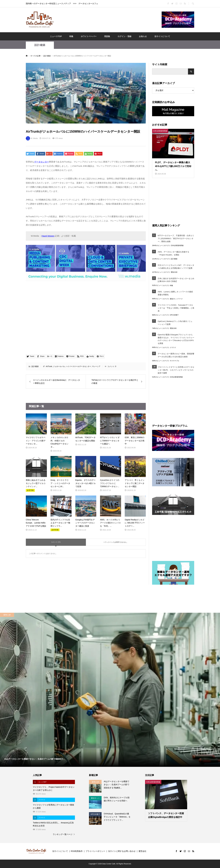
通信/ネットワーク (176, 299)
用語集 (107, 36)
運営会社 (142, 851)
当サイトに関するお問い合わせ (122, 851)
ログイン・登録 (124, 36)
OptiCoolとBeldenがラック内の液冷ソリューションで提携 (175, 323)
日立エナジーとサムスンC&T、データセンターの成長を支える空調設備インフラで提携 (176, 267)
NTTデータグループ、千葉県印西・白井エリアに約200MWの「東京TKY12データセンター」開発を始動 (176, 239)
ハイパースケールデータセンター (78, 366)
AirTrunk (49, 366)
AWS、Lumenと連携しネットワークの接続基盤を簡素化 (175, 293)
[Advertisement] (108, 20)
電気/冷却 (174, 272)
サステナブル (175, 361)
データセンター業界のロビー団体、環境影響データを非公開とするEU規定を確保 (176, 355)
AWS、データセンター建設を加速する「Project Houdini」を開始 (173, 253)
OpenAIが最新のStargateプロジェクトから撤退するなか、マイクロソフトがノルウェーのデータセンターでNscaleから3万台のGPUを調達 (176, 339)
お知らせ (143, 36)
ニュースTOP (56, 36)
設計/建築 (40, 45)
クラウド (173, 347)
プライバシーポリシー (95, 851)
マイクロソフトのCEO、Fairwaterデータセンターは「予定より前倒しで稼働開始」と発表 (176, 308)
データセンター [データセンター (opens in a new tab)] (42, 162)
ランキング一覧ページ (63, 834)
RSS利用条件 (77, 851)
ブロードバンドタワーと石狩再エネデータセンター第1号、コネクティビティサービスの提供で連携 (176, 370)
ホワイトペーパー (89, 36)
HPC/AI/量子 (174, 315)
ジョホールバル (59, 366)
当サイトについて (162, 36)
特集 (71, 36)
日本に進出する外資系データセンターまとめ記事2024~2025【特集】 (176, 280)
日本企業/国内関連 (177, 245)
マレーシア (96, 366)
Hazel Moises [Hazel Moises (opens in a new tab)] (48, 236)
